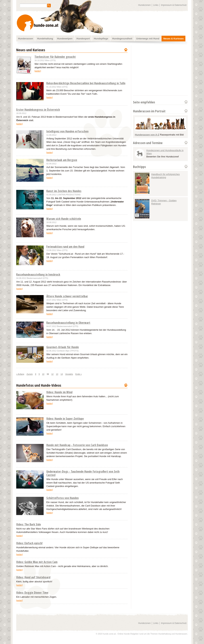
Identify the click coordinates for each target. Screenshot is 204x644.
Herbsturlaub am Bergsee (62, 160)
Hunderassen (26, 39)
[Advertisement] (160, 70)
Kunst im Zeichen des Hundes (64, 191)
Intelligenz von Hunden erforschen (67, 131)
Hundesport (83, 39)
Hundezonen (145, 5)
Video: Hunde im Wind (59, 392)
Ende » (79, 374)
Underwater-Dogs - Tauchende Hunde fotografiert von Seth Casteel (83, 473)
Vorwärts (69, 374)
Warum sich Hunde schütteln (64, 219)
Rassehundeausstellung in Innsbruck (38, 274)
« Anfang (20, 374)
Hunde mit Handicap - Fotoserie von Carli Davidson (77, 445)
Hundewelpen (65, 39)
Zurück (30, 374)
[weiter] (38, 71)
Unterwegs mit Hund (148, 39)
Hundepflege (101, 39)
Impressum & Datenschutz (174, 5)
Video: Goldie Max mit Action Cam (37, 562)
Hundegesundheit (122, 39)
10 (43, 374)
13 (57, 374)
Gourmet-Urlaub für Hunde (63, 347)
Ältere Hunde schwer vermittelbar (67, 296)
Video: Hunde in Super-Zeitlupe (65, 419)
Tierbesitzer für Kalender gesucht (55, 57)
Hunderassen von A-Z (147, 135)
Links (156, 5)
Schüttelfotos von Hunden (62, 498)
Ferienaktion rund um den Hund (65, 247)
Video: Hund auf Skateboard (33, 577)
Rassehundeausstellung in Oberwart (68, 323)
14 (62, 374)
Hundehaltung (45, 39)
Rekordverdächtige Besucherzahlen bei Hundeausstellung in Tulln (86, 83)
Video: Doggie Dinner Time (32, 593)
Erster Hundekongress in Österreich (38, 110)
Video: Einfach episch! (29, 543)
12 (52, 374)
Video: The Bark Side (29, 524)
